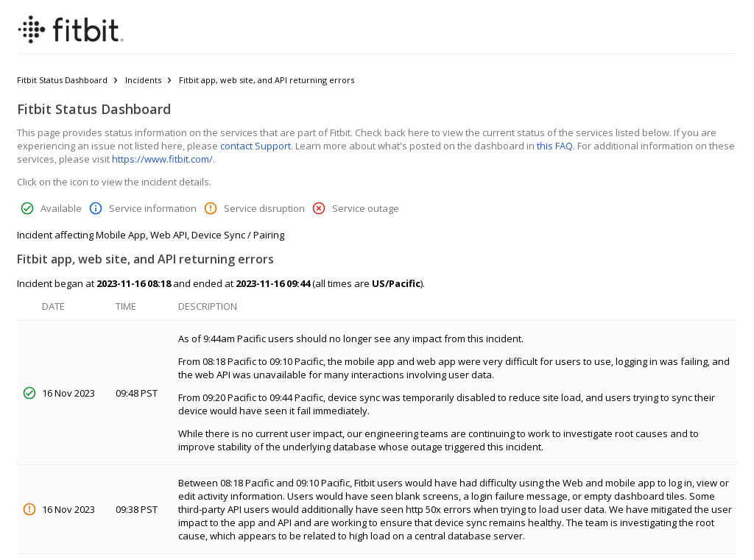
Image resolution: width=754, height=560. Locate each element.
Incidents (143, 80)
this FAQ (555, 146)
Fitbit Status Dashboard (62, 80)
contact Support (256, 146)
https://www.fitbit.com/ (162, 159)
